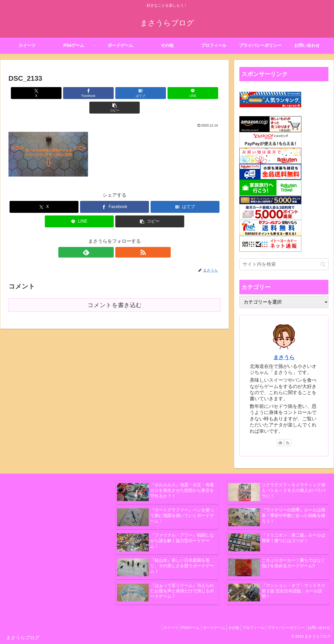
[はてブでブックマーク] (115, 93)
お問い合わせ (318, 628)
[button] (186, 93)
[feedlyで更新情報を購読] (108, 238)
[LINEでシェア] (150, 93)
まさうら (284, 357)
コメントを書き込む (115, 291)
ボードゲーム (203, 628)
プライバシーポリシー (282, 628)
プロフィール (247, 628)
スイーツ (155, 628)
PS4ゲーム (177, 628)
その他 (225, 628)
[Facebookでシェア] (79, 93)
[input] (284, 264)
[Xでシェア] (43, 93)
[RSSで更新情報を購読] (121, 238)
